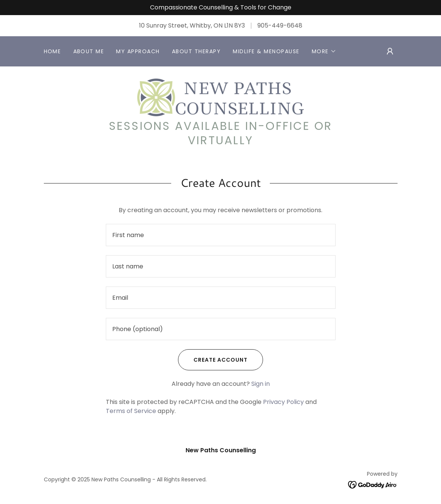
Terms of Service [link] (131, 411)
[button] (324, 51)
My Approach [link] (138, 51)
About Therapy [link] (196, 51)
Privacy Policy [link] (283, 402)
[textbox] (221, 235)
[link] (220, 97)
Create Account (213, 360)
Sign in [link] (261, 384)
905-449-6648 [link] (280, 25)
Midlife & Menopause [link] (266, 51)
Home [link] (53, 51)
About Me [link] (89, 51)
